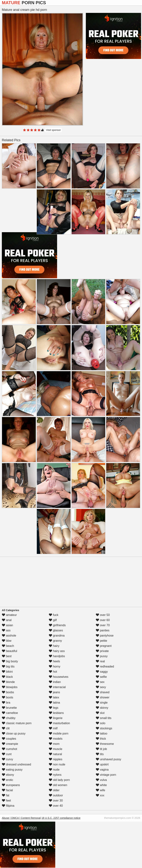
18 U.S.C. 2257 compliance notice (61, 818)
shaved (103, 692)
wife (100, 790)
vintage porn (106, 775)
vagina (102, 770)
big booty (10, 661)
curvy (7, 759)
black (7, 677)
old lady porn (59, 780)
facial (7, 790)
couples (9, 739)
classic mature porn (17, 723)
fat (6, 795)
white (101, 785)
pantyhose (105, 636)
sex (100, 682)
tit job (101, 749)
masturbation (59, 723)
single (102, 703)
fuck (54, 615)
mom (54, 744)
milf (53, 728)
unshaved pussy (108, 759)
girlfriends (57, 625)
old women (58, 785)
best (7, 656)
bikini (7, 672)
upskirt (102, 764)
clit (6, 728)
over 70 (103, 625)
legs (54, 708)
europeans (11, 785)
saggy (102, 672)
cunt (7, 754)
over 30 (56, 801)
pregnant (104, 646)
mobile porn (59, 733)
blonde (8, 682)
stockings (104, 728)
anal (7, 620)
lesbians (56, 713)
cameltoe (10, 713)
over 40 (56, 806)
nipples (56, 759)
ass (6, 630)
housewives (59, 677)
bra (6, 703)
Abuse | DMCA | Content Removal (21, 818)
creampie (10, 744)
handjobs (57, 656)
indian (55, 682)
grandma (57, 636)
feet (6, 801)
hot (53, 672)
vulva (101, 780)
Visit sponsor (53, 130)
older (54, 790)
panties (103, 630)
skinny (102, 708)
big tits (8, 666)
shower (103, 697)
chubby (9, 718)
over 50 (103, 615)
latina (54, 703)
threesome (105, 744)
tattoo (101, 733)
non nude (57, 764)
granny (55, 641)
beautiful (9, 651)
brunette (9, 708)
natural (55, 754)
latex (54, 697)
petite (101, 641)
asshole (9, 636)
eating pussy (12, 770)
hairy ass (57, 651)
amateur (9, 615)
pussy (102, 656)
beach (8, 646)
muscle (56, 749)
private (102, 651)
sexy (101, 687)
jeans (54, 692)
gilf (53, 620)
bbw (7, 641)
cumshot (9, 749)
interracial (57, 687)
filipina (8, 806)
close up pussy (14, 733)
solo (101, 723)
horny (55, 666)
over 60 (103, 620)
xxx (100, 795)
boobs (8, 692)
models (56, 739)
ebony (8, 775)
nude (54, 770)
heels (54, 661)
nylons (55, 775)
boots (8, 697)
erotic (8, 780)
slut (100, 713)
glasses (56, 630)
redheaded (105, 666)
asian (7, 625)
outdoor (56, 795)
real (100, 661)
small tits (104, 718)
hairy (54, 646)
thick (101, 739)
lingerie (56, 718)
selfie (101, 677)
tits (100, 754)
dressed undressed (16, 764)
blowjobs (10, 687)
